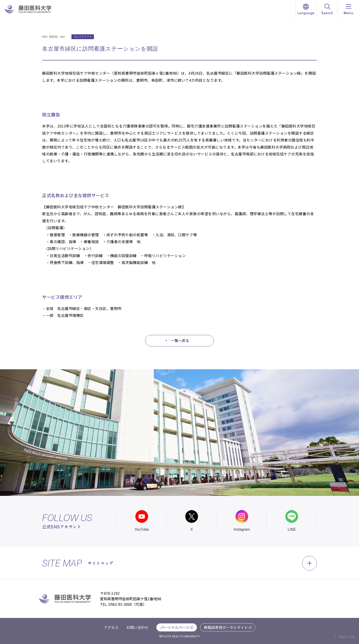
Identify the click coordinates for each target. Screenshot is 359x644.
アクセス (111, 627)
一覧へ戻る (180, 341)
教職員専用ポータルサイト (226, 627)
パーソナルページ (175, 627)
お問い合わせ (137, 627)
